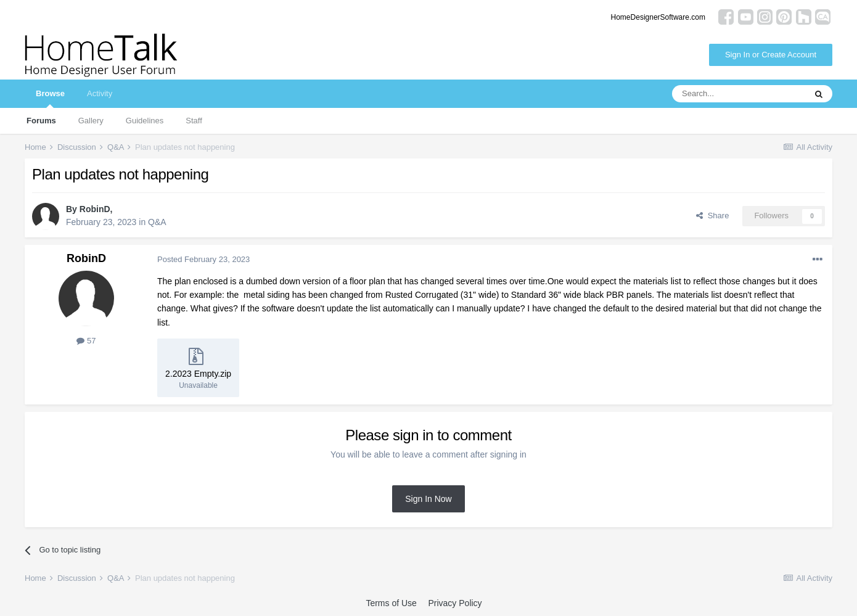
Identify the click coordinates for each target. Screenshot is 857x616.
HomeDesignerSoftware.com (658, 17)
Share (712, 216)
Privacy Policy (455, 603)
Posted (203, 259)
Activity (100, 93)
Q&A (157, 222)
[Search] (739, 94)
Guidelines (145, 121)
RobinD (95, 209)
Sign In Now (428, 499)
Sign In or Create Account (771, 55)
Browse (50, 98)
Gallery (91, 121)
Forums (41, 121)
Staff (194, 121)
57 (86, 341)
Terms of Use (391, 603)
